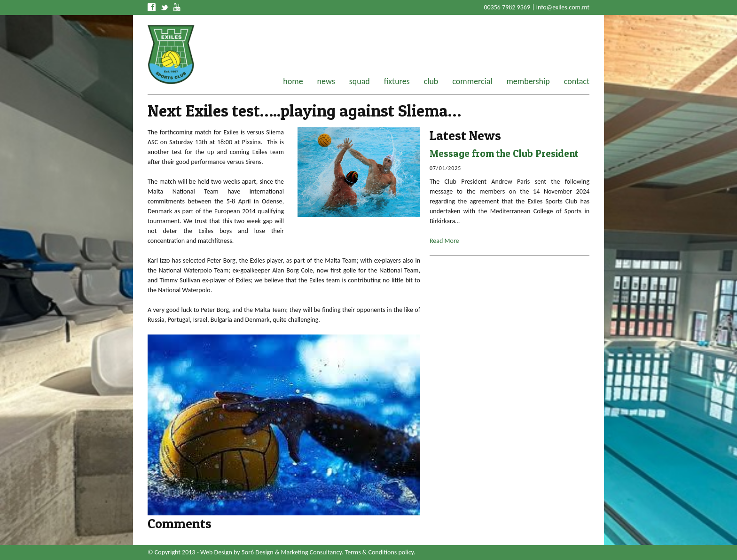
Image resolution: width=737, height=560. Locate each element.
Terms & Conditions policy (379, 552)
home (293, 81)
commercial (472, 81)
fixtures (397, 81)
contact (577, 81)
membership (528, 81)
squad (360, 81)
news (326, 81)
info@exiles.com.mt (563, 7)
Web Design (216, 552)
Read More (444, 241)
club (431, 81)
